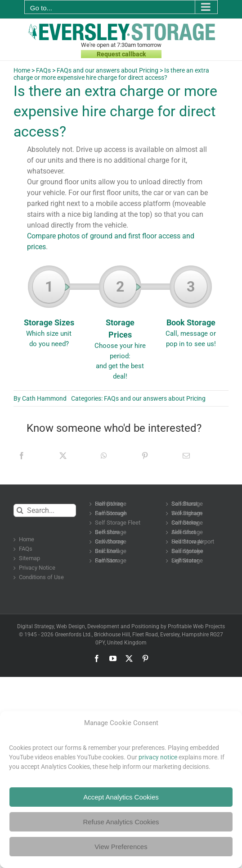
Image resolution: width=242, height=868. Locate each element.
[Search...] (45, 510)
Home (22, 70)
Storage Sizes (49, 310)
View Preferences (121, 847)
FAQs (43, 70)
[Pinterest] (145, 456)
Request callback (121, 54)
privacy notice (158, 757)
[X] (63, 456)
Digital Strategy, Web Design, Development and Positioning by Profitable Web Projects (121, 626)
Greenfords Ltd (73, 635)
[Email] (186, 456)
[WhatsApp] (104, 456)
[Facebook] (22, 456)
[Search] (20, 510)
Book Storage (191, 310)
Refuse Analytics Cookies (121, 822)
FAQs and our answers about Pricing (108, 70)
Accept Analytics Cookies (121, 797)
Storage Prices (120, 326)
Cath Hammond (44, 398)
